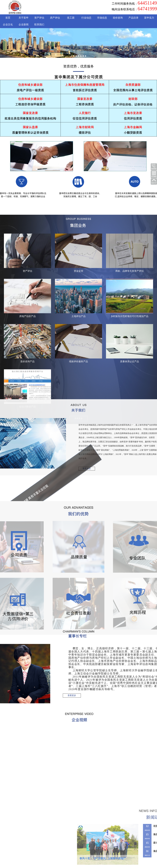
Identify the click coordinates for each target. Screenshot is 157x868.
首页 (8, 18)
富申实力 (149, 18)
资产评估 (39, 18)
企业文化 (8, 25)
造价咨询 (118, 18)
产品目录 (133, 18)
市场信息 (102, 18)
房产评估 (55, 18)
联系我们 (39, 25)
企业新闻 (24, 25)
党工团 (71, 18)
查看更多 (87, 263)
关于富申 (24, 18)
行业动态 (86, 18)
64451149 (147, 3)
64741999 (147, 9)
